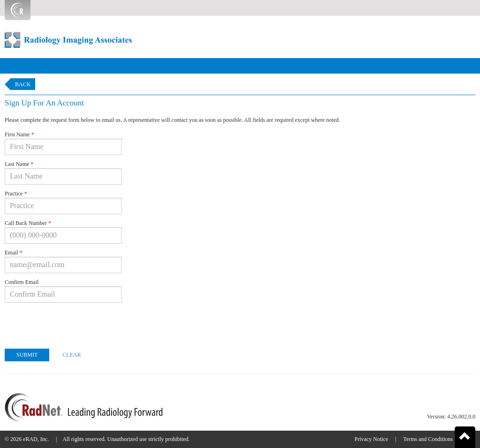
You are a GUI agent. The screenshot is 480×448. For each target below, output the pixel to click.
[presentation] (76, 323)
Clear (71, 355)
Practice (16, 194)
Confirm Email (22, 282)
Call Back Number (28, 223)
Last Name (19, 164)
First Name (19, 134)
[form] (240, 251)
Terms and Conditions (428, 439)
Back (23, 84)
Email (14, 253)
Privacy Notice (371, 439)
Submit (27, 355)
